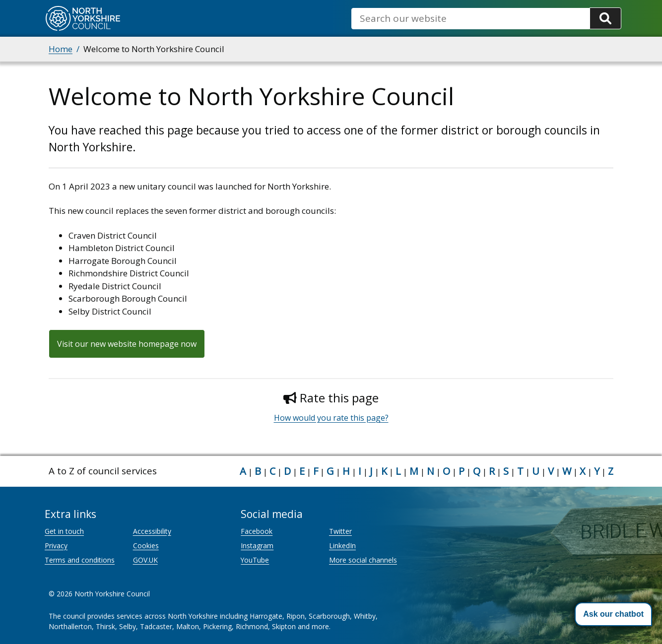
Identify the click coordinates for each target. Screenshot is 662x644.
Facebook (257, 531)
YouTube (255, 560)
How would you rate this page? (331, 418)
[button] (613, 614)
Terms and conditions (80, 560)
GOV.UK (145, 560)
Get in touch (64, 531)
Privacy (56, 546)
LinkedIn (342, 546)
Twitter (340, 531)
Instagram (257, 546)
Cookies (146, 546)
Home (61, 49)
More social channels (363, 560)
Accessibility (152, 531)
